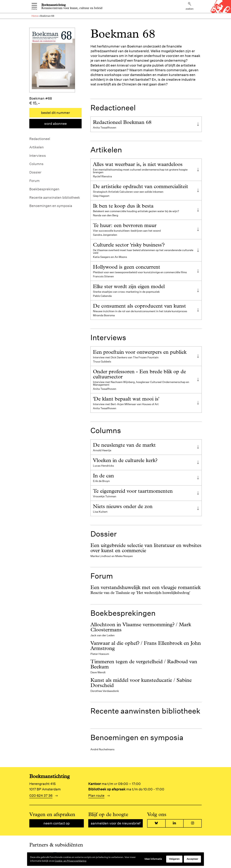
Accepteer (192, 859)
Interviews (38, 156)
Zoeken (190, 6)
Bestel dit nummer (56, 113)
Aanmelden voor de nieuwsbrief (116, 823)
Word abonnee (55, 124)
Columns (36, 164)
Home (35, 16)
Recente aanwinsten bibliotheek (55, 197)
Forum (34, 181)
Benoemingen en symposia (51, 206)
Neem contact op (57, 823)
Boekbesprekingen (44, 189)
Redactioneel (40, 139)
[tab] (146, 124)
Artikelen (37, 147)
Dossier (35, 172)
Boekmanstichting (54, 5)
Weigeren (174, 859)
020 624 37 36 (41, 795)
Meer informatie (153, 859)
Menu (34, 7)
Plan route (96, 795)
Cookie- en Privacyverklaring (70, 861)
